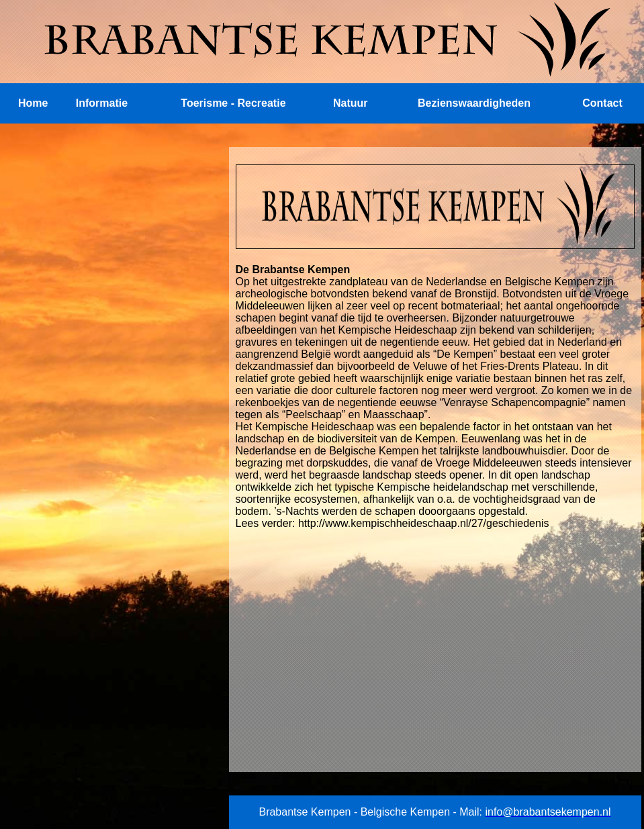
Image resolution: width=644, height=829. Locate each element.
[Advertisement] (104, 231)
